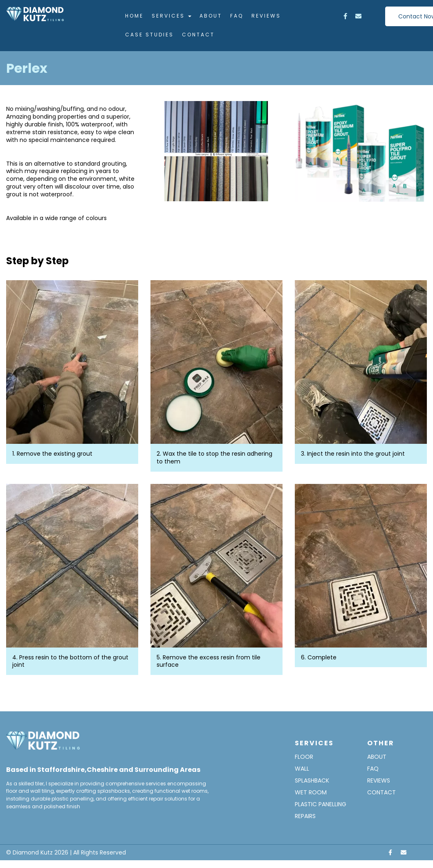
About (211, 16)
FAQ (237, 16)
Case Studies (149, 35)
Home (134, 16)
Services (172, 16)
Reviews (266, 16)
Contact (198, 35)
